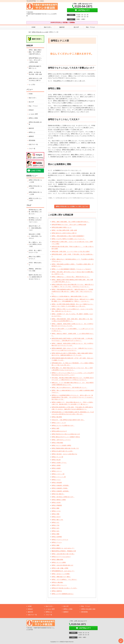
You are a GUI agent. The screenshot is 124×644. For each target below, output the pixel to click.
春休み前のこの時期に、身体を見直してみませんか (35, 236)
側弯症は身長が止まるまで (59, 431)
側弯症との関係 (33, 118)
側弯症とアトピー (57, 542)
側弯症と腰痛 (55, 545)
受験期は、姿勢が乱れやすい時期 (35, 270)
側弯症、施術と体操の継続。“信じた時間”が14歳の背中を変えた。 (71, 222)
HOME (33, 27)
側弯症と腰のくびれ (57, 520)
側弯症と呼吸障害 (57, 505)
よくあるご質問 (33, 114)
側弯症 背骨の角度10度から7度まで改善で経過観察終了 (68, 236)
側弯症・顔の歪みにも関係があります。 (63, 497)
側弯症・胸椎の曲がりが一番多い (61, 577)
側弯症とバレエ (56, 480)
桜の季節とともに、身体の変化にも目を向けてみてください (35, 220)
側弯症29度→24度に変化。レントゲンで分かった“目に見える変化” (71, 252)
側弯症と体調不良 (57, 591)
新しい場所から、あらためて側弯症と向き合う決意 (35, 244)
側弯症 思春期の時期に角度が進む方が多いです (65, 448)
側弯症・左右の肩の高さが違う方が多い (63, 554)
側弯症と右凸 (55, 531)
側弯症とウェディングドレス (60, 540)
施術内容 (62, 27)
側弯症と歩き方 (56, 517)
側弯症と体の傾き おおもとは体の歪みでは (64, 454)
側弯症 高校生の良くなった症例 (35, 193)
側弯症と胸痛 (55, 534)
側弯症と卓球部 (56, 465)
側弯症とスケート (57, 471)
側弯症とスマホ (56, 511)
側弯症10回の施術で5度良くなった (62, 227)
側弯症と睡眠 (55, 508)
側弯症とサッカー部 (57, 457)
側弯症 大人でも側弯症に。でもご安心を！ (64, 580)
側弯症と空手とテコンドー (59, 585)
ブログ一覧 (32, 149)
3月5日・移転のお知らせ (35, 264)
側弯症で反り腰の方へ (58, 494)
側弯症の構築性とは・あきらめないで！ (63, 548)
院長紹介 (31, 110)
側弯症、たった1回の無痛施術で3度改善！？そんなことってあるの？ (71, 269)
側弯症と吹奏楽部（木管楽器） (61, 485)
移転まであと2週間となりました (35, 258)
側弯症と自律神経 (57, 537)
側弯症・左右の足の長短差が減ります (62, 565)
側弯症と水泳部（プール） (59, 463)
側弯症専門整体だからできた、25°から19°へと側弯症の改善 (69, 225)
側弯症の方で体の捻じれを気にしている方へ (64, 588)
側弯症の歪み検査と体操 (35, 123)
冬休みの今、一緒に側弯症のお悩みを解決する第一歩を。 (68, 420)
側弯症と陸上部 (56, 460)
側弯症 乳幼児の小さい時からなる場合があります (66, 434)
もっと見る (32, 85)
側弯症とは (32, 132)
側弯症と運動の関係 (57, 560)
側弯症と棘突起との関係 (59, 500)
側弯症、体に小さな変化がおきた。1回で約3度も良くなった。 (70, 388)
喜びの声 (76, 27)
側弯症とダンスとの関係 (59, 562)
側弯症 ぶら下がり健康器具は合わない (63, 594)
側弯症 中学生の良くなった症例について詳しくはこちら (72, 206)
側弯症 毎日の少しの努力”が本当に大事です (64, 233)
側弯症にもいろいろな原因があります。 (63, 425)
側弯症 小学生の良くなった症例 (35, 181)
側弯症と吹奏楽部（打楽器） (60, 488)
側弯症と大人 (55, 522)
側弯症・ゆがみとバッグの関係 (61, 574)
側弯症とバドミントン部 (59, 477)
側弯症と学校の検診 (57, 443)
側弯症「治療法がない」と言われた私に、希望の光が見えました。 (71, 277)
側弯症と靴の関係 (57, 417)
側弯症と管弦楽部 (57, 483)
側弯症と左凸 (55, 528)
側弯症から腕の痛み (57, 582)
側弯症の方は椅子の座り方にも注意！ (62, 451)
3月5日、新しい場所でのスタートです (35, 252)
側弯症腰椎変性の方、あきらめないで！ (63, 571)
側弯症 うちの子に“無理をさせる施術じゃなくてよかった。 (69, 239)
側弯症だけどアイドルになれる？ (61, 557)
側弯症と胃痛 (55, 514)
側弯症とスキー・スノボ (59, 423)
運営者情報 (32, 140)
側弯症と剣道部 (56, 468)
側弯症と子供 (55, 525)
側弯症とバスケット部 (58, 474)
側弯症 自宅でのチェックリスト (61, 440)
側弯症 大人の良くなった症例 (35, 199)
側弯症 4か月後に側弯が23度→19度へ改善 (64, 230)
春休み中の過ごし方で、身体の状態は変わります (35, 228)
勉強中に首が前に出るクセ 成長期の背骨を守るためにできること (35, 277)
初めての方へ (48, 27)
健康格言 (31, 136)
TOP (30, 32)
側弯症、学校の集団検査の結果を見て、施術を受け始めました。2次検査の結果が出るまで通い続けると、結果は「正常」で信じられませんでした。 (72, 291)
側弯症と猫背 (55, 428)
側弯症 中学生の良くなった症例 (40, 32)
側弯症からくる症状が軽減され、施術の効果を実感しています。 (70, 296)
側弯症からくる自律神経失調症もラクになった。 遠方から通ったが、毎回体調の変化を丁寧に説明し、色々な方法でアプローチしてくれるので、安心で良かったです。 (73, 397)
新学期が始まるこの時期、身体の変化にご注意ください (35, 212)
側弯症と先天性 (56, 503)
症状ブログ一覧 (33, 144)
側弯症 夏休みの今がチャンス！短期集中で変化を (66, 437)
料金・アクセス (91, 27)
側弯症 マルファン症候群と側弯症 (61, 445)
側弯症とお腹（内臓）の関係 (60, 568)
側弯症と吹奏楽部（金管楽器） (61, 491)
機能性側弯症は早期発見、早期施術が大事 (64, 551)
